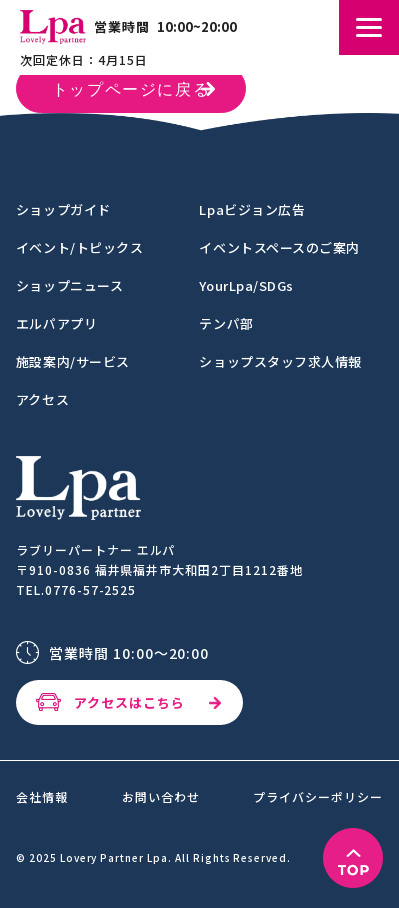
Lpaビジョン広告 (252, 209)
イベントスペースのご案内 (279, 247)
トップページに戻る (131, 91)
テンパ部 (226, 323)
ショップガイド (63, 209)
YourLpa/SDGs (246, 285)
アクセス (42, 399)
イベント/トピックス (79, 247)
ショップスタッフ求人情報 (280, 361)
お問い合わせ (161, 797)
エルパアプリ (56, 323)
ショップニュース (69, 285)
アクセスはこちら (129, 702)
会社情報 (42, 797)
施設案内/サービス (73, 361)
